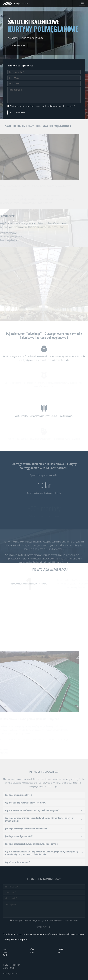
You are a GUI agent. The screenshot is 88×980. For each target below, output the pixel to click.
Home (5, 949)
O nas (32, 952)
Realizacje (61, 949)
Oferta (32, 949)
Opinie (5, 952)
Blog (59, 952)
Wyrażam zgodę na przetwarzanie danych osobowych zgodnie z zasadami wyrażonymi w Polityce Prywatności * (43, 106)
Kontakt (5, 955)
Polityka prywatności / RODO (11, 974)
